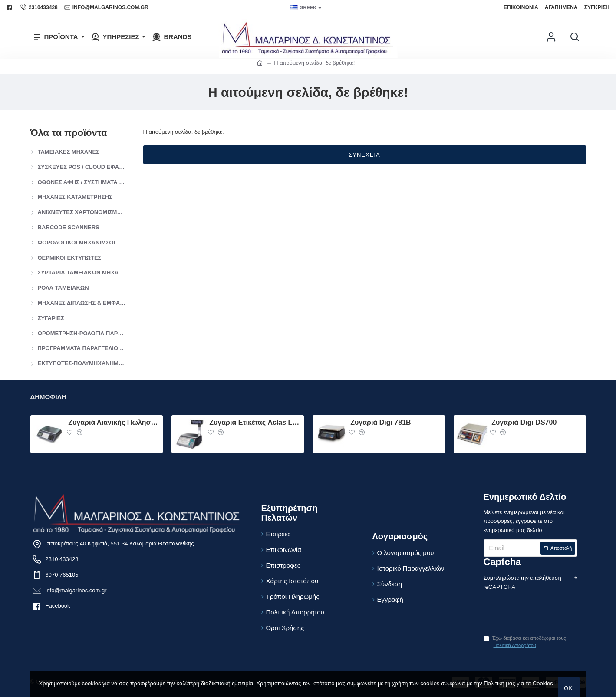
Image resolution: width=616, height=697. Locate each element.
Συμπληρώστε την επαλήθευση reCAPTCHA (522, 582)
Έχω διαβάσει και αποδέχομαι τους (525, 642)
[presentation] (544, 608)
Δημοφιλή (48, 397)
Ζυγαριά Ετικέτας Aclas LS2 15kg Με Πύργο (255, 422)
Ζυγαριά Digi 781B (380, 422)
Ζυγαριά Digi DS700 (524, 422)
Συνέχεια (364, 155)
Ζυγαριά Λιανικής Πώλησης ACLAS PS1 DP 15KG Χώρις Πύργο (114, 422)
